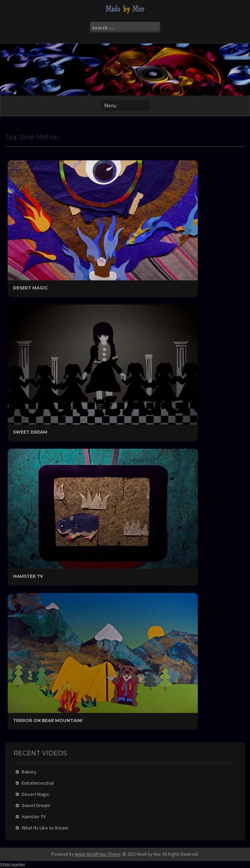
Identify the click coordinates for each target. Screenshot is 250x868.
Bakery (29, 772)
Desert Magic (30, 288)
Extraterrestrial (38, 783)
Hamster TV (28, 576)
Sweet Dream (30, 432)
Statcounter (13, 864)
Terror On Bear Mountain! (48, 720)
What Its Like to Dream (45, 828)
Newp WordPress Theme (97, 854)
